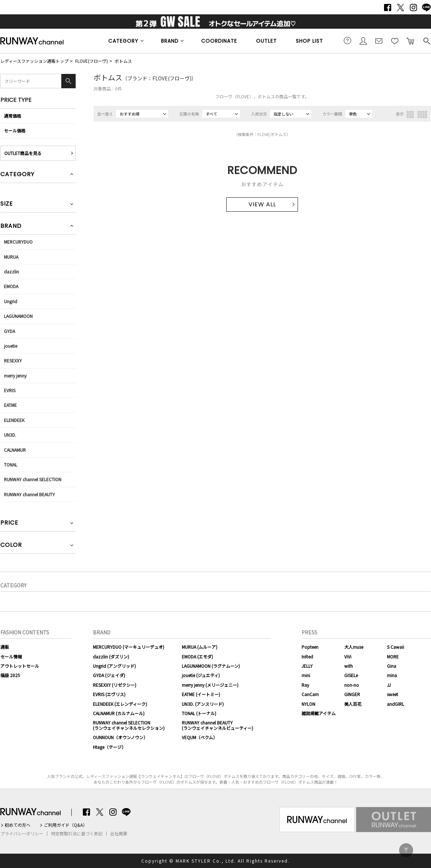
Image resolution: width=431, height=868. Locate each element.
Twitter (401, 8)
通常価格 (13, 116)
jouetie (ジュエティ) (201, 675)
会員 (363, 41)
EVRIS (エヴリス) (109, 694)
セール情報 (11, 656)
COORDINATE (219, 41)
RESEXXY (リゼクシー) (115, 685)
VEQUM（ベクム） (200, 737)
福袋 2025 (10, 675)
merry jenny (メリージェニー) (210, 685)
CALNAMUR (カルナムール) (119, 713)
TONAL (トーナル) (199, 713)
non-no (352, 685)
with (349, 666)
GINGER (352, 694)
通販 (5, 647)
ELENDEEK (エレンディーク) (120, 704)
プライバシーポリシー (22, 834)
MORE (393, 656)
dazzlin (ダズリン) (111, 656)
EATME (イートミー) (201, 694)
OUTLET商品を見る (23, 153)
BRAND (170, 41)
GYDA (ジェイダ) (109, 675)
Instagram (413, 8)
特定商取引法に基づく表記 (77, 834)
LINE (426, 8)
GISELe (351, 675)
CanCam (310, 694)
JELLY (307, 666)
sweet (392, 694)
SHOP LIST (309, 41)
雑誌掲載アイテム (319, 713)
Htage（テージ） (109, 747)
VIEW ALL (262, 204)
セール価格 (15, 130)
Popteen (310, 647)
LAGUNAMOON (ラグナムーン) (211, 666)
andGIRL (396, 704)
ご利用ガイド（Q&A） (65, 825)
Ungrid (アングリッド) (114, 666)
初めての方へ (18, 825)
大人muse (354, 647)
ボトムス (123, 61)
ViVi (348, 656)
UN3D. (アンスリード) (203, 704)
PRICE (9, 523)
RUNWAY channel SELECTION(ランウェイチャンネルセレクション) (129, 725)
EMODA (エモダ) (197, 656)
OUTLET (266, 41)
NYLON (308, 704)
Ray (305, 685)
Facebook (388, 8)
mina (392, 675)
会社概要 (119, 834)
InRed (307, 656)
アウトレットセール (20, 666)
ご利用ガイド (347, 41)
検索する (426, 41)
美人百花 (353, 704)
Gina (392, 666)
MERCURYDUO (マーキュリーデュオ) (129, 647)
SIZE (7, 204)
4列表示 (422, 114)
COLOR (11, 546)
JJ (389, 685)
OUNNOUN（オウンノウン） (120, 737)
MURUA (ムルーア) (200, 647)
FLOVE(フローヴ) (92, 61)
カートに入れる (411, 41)
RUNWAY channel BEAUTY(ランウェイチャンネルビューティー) (217, 725)
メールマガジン (379, 41)
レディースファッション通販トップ (34, 61)
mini (306, 675)
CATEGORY (123, 41)
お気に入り (395, 41)
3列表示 (410, 114)
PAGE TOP (406, 850)
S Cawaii (396, 647)
